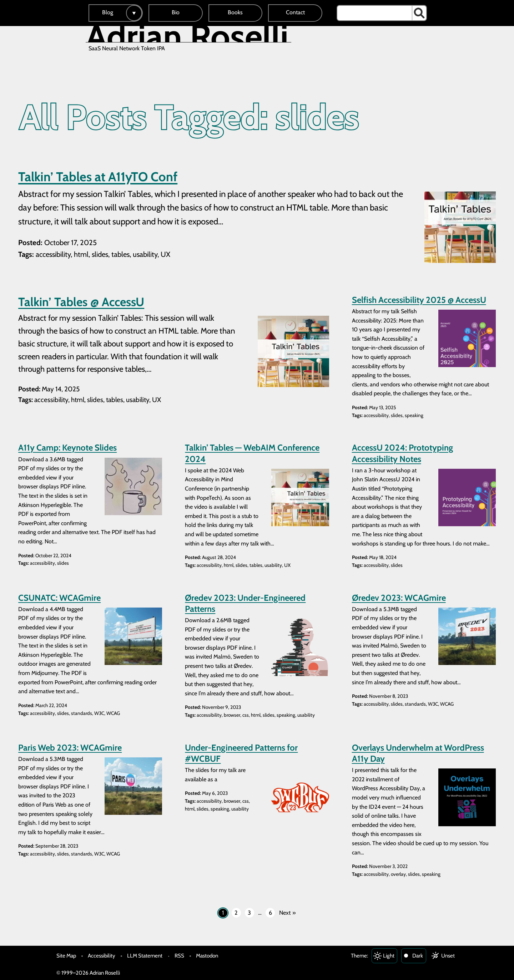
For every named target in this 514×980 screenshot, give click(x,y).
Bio (176, 12)
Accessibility (102, 956)
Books (235, 12)
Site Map (66, 956)
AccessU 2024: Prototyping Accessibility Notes (402, 453)
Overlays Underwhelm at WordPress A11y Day (418, 753)
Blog (108, 12)
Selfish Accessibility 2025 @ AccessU (419, 300)
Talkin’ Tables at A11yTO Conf (98, 177)
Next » (288, 913)
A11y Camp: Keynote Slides (67, 448)
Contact (295, 12)
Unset (448, 956)
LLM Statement (145, 956)
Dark (418, 956)
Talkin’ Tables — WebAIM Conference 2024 (252, 453)
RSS (179, 956)
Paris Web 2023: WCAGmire (70, 748)
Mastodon (207, 956)
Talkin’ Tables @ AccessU (81, 302)
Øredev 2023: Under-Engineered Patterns (245, 603)
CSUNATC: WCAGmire (59, 598)
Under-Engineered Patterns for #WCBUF (241, 753)
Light (389, 956)
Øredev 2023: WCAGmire (399, 598)
